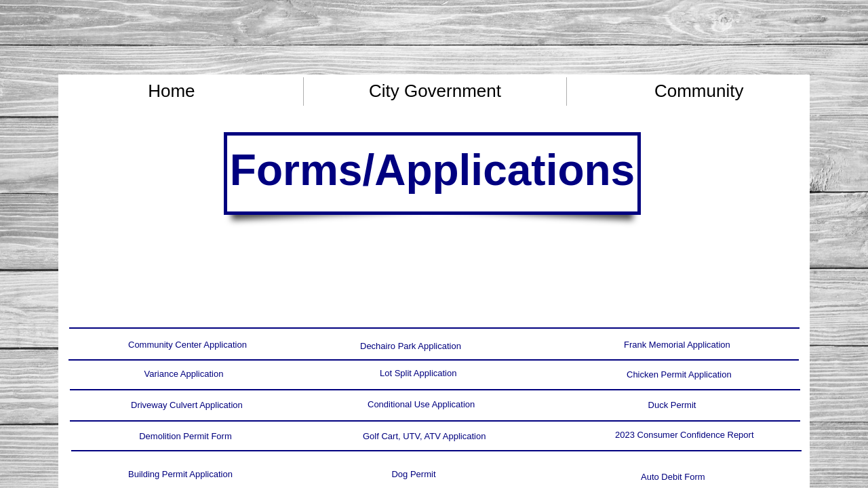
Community (699, 91)
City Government (435, 91)
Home (171, 91)
